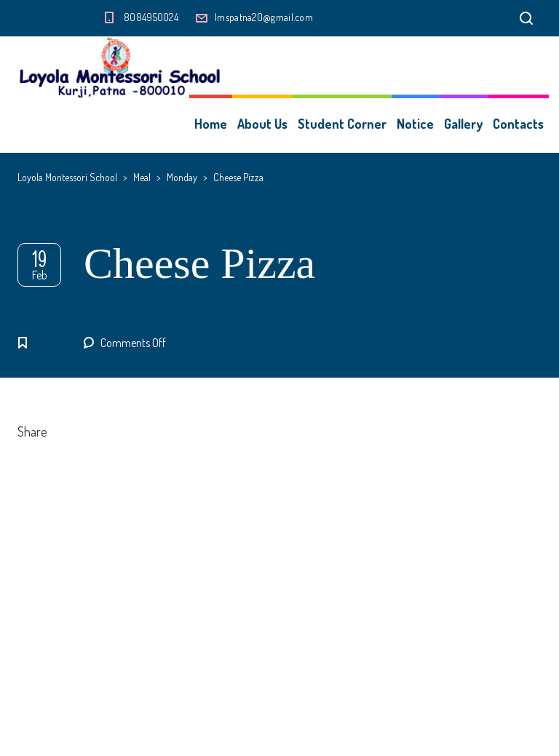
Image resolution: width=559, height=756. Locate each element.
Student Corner (342, 124)
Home (211, 124)
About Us (262, 124)
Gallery (463, 124)
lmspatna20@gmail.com (264, 17)
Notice (415, 124)
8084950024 (151, 17)
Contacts (518, 124)
